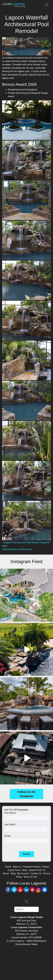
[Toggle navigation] (47, 5)
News (25, 870)
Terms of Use (30, 877)
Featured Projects (32, 867)
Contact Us (36, 873)
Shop (13, 873)
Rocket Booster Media (26, 944)
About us (17, 867)
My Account (23, 873)
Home (8, 867)
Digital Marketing (35, 941)
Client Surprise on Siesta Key (18, 549)
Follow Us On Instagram (27, 794)
